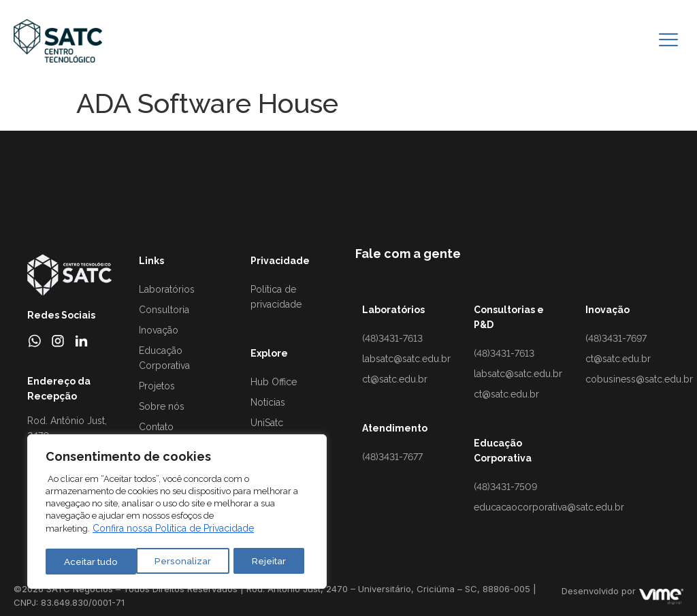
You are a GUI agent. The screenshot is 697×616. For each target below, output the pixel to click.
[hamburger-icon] (668, 41)
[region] (177, 513)
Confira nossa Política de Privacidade (173, 531)
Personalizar (91, 562)
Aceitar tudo (263, 562)
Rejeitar (176, 562)
